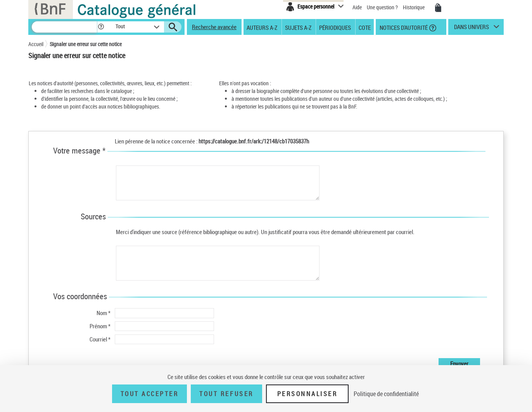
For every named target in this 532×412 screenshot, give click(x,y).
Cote (365, 27)
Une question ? (382, 7)
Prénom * (100, 326)
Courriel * (100, 339)
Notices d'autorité (403, 27)
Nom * (104, 313)
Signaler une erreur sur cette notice (86, 44)
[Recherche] (64, 27)
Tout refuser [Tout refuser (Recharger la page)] (226, 394)
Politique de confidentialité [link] (386, 394)
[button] (101, 27)
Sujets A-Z (298, 27)
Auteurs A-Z (262, 27)
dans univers (472, 29)
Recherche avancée (214, 27)
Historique (414, 7)
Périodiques (335, 27)
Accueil (36, 44)
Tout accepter (150, 394)
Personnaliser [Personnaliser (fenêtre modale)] (307, 394)
